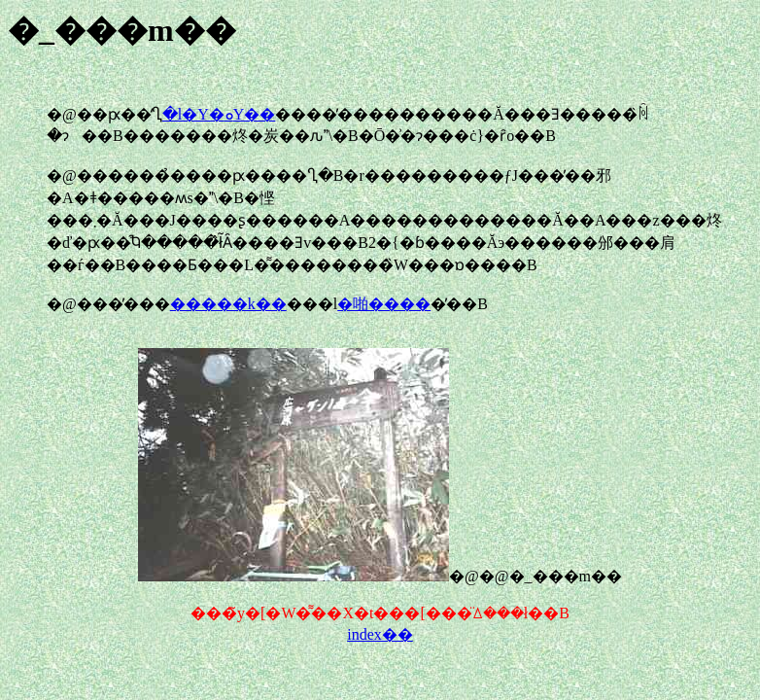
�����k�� (228, 304)
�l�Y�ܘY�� (219, 114)
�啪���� (384, 304)
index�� (380, 634)
